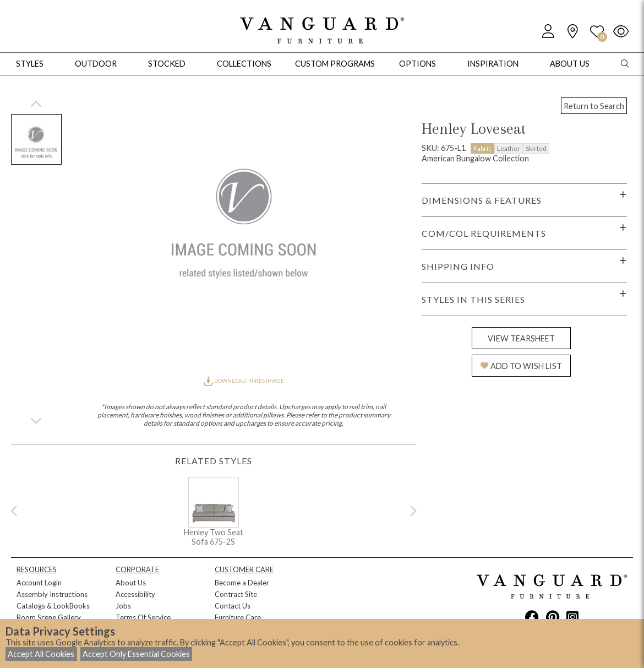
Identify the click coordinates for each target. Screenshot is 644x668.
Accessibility (135, 594)
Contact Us (233, 606)
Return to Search (594, 106)
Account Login (39, 583)
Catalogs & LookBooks (53, 606)
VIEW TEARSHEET (521, 338)
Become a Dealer (242, 583)
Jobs (123, 606)
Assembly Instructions (52, 594)
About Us (131, 583)
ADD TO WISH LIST (521, 366)
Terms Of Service (143, 617)
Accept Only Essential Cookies (136, 654)
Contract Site (236, 594)
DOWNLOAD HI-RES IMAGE (244, 381)
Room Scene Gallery (49, 617)
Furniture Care (238, 617)
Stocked (167, 64)
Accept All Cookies (41, 654)
